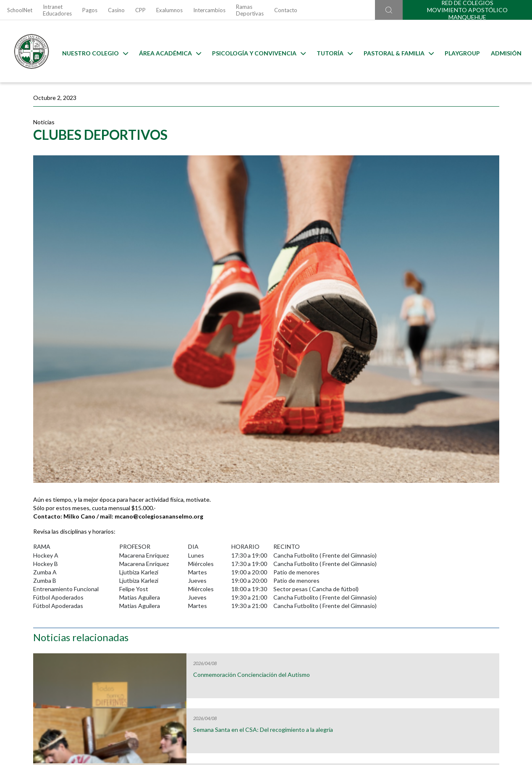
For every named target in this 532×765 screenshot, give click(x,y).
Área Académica (168, 51)
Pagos (90, 10)
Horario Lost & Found (462, 597)
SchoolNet (20, 10)
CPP (140, 10)
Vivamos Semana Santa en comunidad (440, 267)
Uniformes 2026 (201, 597)
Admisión (504, 51)
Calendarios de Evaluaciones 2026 (331, 597)
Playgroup (460, 51)
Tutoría (333, 51)
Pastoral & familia (397, 51)
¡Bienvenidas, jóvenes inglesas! (447, 318)
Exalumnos (169, 10)
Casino (116, 10)
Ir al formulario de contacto (156, 720)
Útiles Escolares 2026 (70, 597)
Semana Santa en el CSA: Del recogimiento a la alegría (443, 212)
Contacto (286, 10)
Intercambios (209, 10)
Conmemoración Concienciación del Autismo (448, 157)
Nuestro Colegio (93, 51)
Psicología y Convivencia (257, 51)
